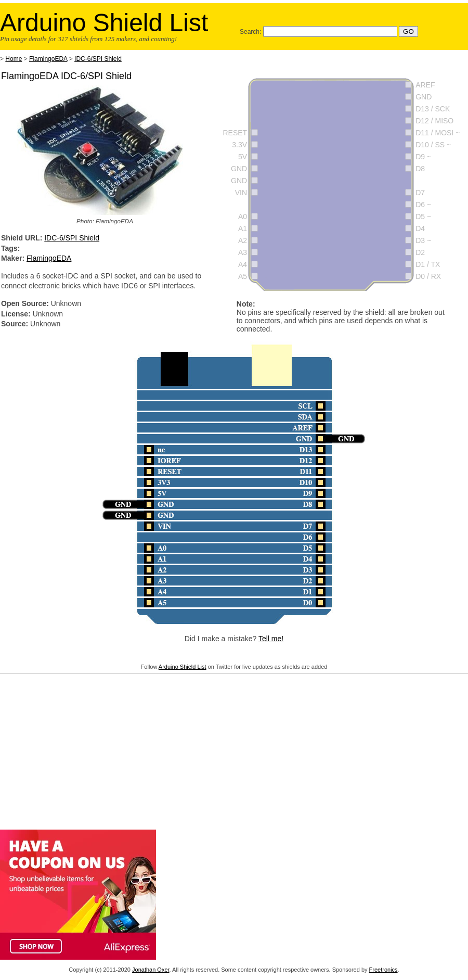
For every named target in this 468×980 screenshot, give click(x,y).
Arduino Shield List (183, 667)
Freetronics (383, 970)
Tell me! (271, 639)
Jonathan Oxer (151, 970)
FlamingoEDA (48, 59)
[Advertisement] (234, 749)
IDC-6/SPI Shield (98, 59)
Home (14, 59)
